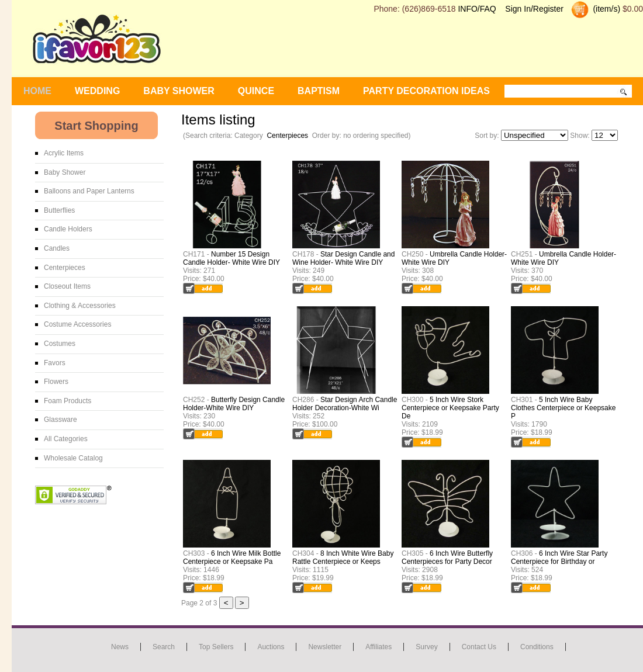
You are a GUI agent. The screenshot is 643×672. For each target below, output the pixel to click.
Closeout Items (67, 286)
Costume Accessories (77, 324)
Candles (57, 248)
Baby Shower (65, 172)
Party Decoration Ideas (426, 91)
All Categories (66, 439)
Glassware (61, 420)
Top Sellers (216, 647)
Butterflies (59, 210)
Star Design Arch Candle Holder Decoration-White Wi (345, 404)
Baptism (319, 91)
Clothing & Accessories (80, 306)
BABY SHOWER (179, 91)
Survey (426, 647)
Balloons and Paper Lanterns (89, 191)
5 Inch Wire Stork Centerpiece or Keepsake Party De (450, 408)
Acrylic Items (64, 153)
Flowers (56, 382)
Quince (256, 91)
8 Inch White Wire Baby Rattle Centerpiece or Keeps (343, 557)
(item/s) (606, 9)
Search (164, 647)
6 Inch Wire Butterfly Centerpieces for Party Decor (447, 557)
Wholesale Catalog (73, 458)
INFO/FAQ (477, 9)
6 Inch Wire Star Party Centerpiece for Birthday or (559, 557)
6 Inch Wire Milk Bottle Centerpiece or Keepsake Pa (232, 557)
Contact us (479, 647)
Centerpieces (287, 136)
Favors (55, 363)
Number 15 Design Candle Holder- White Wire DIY (231, 258)
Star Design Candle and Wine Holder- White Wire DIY (343, 258)
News (120, 647)
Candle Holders (68, 229)
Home (37, 91)
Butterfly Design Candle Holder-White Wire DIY (234, 404)
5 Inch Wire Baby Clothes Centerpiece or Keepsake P (563, 408)
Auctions (271, 647)
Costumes (60, 344)
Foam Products (68, 401)
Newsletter (325, 647)
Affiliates (378, 647)
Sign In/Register (534, 9)
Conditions (537, 647)
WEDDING (97, 91)
